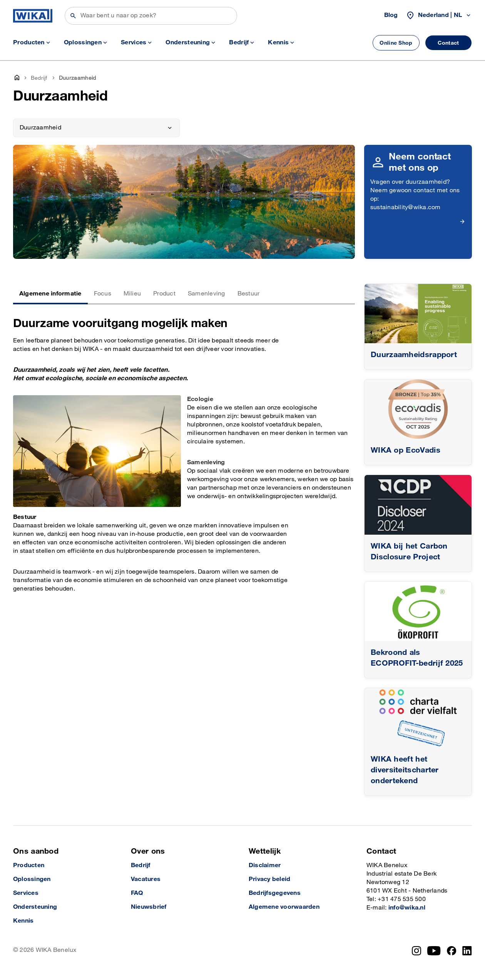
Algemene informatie (50, 294)
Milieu (132, 294)
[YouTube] (434, 951)
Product (164, 294)
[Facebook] (452, 951)
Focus (103, 294)
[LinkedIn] (467, 951)
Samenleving (207, 294)
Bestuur (249, 294)
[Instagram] (416, 951)
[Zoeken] (151, 16)
